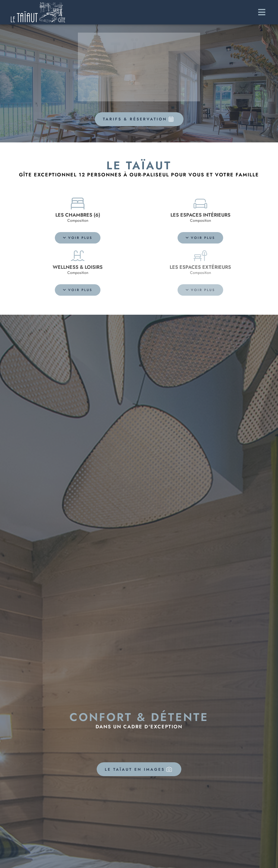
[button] (78, 238)
